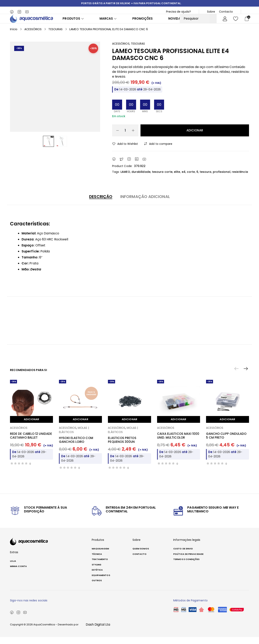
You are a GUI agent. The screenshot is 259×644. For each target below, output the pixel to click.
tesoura (206, 179)
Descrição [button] (101, 204)
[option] (48, 148)
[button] (246, 376)
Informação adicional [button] (145, 204)
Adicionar (195, 137)
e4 (184, 179)
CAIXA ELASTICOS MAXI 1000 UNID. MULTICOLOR (178, 443)
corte (191, 179)
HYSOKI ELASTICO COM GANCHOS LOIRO (76, 447)
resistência (240, 179)
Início (14, 36)
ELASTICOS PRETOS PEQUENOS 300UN (122, 447)
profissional (222, 179)
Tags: (116, 179)
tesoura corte (162, 179)
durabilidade (141, 179)
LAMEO (125, 179)
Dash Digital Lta (98, 631)
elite (177, 179)
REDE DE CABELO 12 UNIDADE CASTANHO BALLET (31, 443)
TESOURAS (55, 36)
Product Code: (122, 173)
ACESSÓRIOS (33, 36)
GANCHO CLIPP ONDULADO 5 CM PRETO (226, 443)
